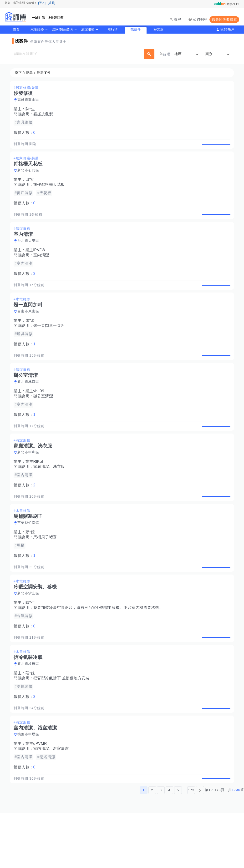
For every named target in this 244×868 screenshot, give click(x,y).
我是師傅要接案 (224, 19)
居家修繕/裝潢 (62, 29)
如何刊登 (200, 20)
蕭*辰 (32, 337)
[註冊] (52, 3)
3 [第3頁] (161, 845)
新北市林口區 (30, 404)
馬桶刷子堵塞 (47, 570)
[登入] (42, 3)
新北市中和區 (30, 480)
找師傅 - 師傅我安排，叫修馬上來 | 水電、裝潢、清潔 (15, 17)
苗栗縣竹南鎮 (30, 556)
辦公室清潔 (45, 418)
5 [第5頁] (178, 845)
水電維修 (37, 29)
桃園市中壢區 (30, 784)
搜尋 (178, 19)
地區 (178, 54)
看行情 (113, 29)
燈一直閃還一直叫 (51, 342)
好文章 (158, 29)
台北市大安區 (30, 252)
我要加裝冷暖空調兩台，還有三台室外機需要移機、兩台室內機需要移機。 (100, 646)
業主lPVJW (37, 261)
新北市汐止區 (30, 632)
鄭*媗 (32, 565)
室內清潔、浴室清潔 (53, 798)
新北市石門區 (30, 176)
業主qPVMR (38, 793)
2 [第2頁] (152, 845)
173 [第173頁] (191, 845)
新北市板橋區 (30, 708)
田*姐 (32, 185)
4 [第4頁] (169, 845)
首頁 (16, 29)
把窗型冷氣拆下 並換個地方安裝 (63, 722)
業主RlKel (36, 489)
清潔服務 (88, 29)
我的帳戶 (227, 29)
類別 (209, 54)
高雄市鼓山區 (30, 100)
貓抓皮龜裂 (45, 114)
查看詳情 (215, 147)
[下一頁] (200, 845)
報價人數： (26, 133)
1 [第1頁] (144, 845)
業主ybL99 (36, 413)
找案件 (136, 29)
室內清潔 (43, 266)
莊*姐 (32, 717)
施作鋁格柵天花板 (51, 190)
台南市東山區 (30, 328)
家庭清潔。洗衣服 (51, 494)
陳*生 (32, 109)
